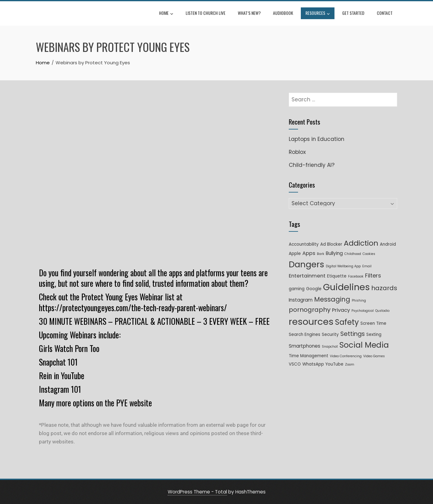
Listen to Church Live (206, 13)
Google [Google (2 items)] (314, 289)
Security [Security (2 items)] (330, 335)
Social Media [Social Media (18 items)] (364, 345)
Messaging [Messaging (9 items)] (332, 299)
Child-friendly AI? (312, 165)
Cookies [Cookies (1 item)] (369, 254)
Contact (385, 13)
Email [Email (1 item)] (367, 266)
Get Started (353, 13)
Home (166, 14)
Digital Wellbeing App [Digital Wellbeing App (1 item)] (343, 266)
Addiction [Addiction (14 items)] (361, 243)
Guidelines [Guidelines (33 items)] (346, 287)
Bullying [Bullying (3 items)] (334, 253)
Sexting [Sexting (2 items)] (374, 335)
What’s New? (249, 13)
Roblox (297, 152)
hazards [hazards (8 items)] (384, 288)
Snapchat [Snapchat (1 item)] (330, 347)
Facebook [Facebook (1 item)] (356, 276)
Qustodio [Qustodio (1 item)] (382, 311)
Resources (318, 14)
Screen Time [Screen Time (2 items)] (373, 323)
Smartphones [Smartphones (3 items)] (305, 346)
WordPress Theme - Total (197, 492)
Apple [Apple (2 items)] (295, 254)
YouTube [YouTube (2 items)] (334, 364)
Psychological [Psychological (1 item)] (363, 311)
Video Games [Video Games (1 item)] (374, 356)
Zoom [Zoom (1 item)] (350, 364)
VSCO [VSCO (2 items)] (295, 364)
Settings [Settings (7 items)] (353, 334)
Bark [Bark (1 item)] (321, 254)
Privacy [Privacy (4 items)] (341, 310)
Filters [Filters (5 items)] (373, 275)
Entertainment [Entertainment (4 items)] (307, 276)
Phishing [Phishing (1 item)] (359, 301)
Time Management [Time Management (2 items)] (309, 356)
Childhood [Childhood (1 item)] (353, 254)
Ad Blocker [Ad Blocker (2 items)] (331, 244)
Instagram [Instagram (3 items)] (301, 300)
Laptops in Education (317, 139)
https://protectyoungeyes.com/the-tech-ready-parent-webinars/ (133, 308)
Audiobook (283, 13)
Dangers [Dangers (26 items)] (307, 264)
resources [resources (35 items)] (311, 322)
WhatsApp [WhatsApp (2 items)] (313, 364)
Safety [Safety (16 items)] (347, 322)
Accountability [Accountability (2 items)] (304, 244)
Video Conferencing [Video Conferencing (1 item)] (346, 356)
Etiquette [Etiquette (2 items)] (337, 276)
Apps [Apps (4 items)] (309, 253)
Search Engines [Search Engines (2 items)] (305, 335)
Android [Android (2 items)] (388, 244)
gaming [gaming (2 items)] (297, 289)
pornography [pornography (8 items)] (310, 310)
